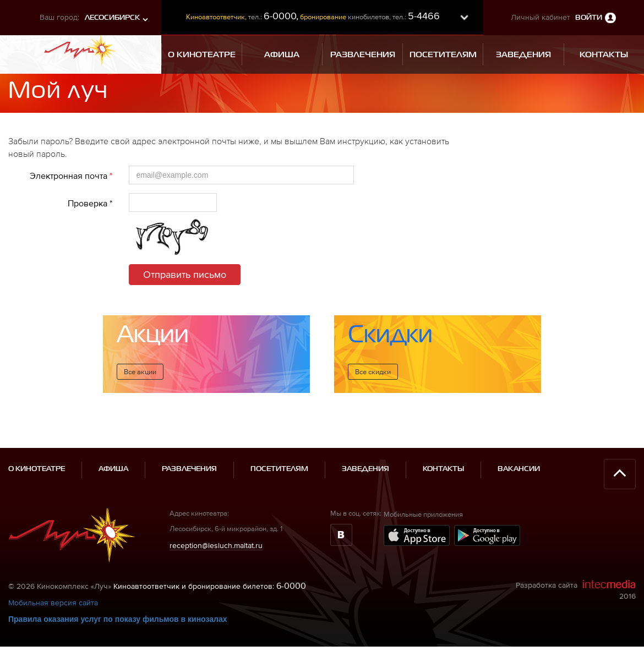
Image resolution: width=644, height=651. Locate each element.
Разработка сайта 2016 (576, 575)
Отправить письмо (185, 274)
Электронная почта (71, 176)
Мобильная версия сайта (53, 588)
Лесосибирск (112, 18)
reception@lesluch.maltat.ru (216, 530)
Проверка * (90, 203)
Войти (589, 18)
